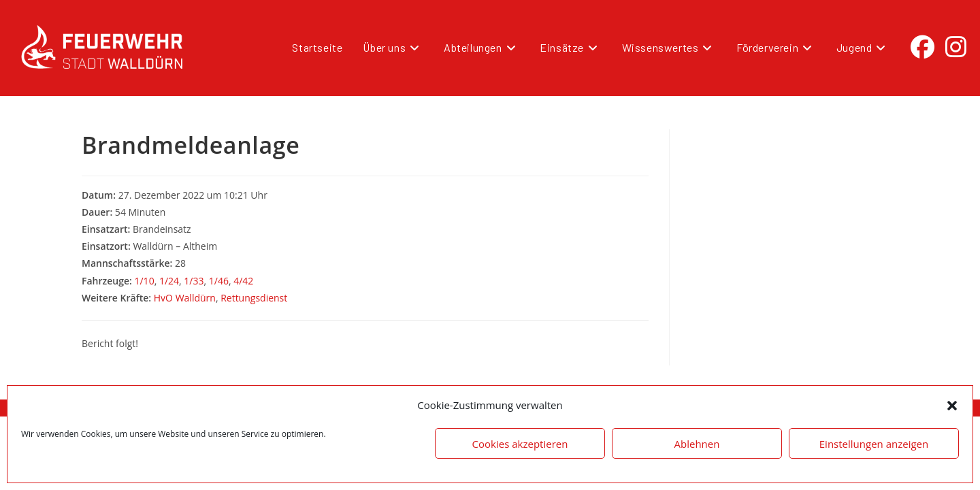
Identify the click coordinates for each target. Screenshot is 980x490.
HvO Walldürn (185, 298)
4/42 (243, 281)
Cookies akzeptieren (520, 444)
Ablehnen (697, 444)
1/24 (169, 281)
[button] (952, 406)
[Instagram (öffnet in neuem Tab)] (956, 47)
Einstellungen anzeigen (874, 444)
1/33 (194, 281)
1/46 (219, 281)
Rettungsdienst (254, 298)
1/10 (144, 281)
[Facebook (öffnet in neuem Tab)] (922, 47)
